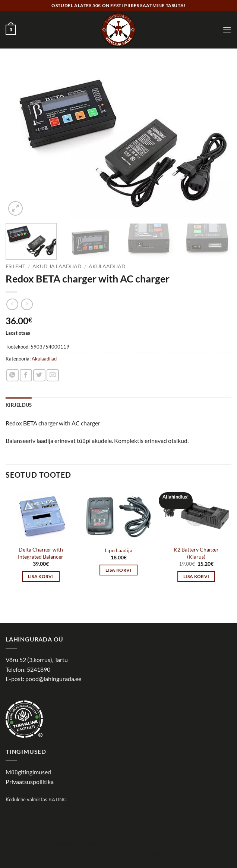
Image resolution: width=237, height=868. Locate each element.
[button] (11, 30)
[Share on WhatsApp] (12, 375)
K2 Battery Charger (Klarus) (196, 553)
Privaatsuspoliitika (30, 782)
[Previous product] (27, 304)
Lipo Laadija (118, 550)
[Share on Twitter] (39, 375)
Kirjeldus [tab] (19, 405)
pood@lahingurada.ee (53, 679)
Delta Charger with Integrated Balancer (41, 553)
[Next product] (12, 304)
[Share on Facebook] (26, 375)
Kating (58, 800)
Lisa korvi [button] (41, 576)
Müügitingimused (28, 772)
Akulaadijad (107, 266)
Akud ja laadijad (57, 266)
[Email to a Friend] (53, 375)
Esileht (15, 266)
